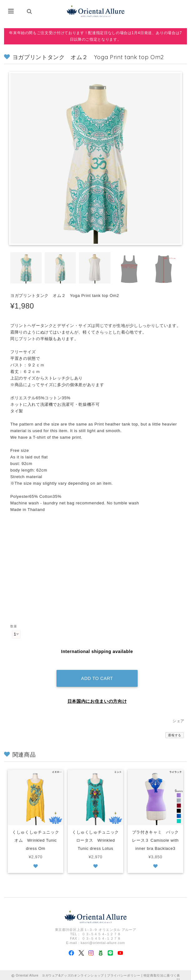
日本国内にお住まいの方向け (97, 696)
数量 (14, 626)
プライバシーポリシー (124, 970)
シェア (179, 716)
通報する (175, 730)
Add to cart (97, 673)
